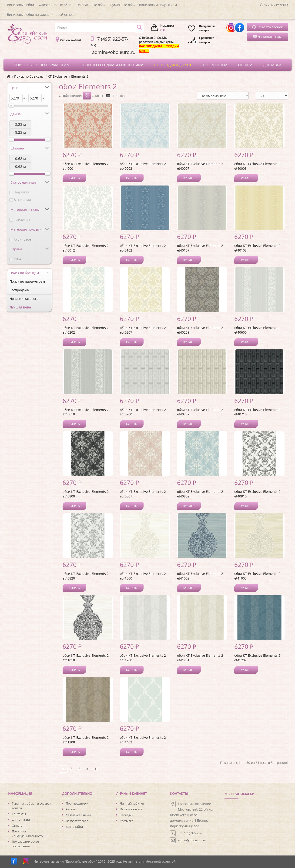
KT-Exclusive (57, 76)
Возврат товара (77, 821)
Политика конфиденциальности (28, 834)
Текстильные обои (91, 5)
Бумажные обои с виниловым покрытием (144, 5)
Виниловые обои (20, 5)
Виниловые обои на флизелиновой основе (41, 15)
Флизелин (22, 220)
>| (97, 769)
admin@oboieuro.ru (192, 840)
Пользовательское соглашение (25, 844)
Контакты (19, 814)
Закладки (127, 815)
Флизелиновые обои (55, 5)
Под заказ (22, 192)
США (17, 259)
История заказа (131, 809)
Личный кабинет (132, 803)
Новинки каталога (24, 299)
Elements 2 (80, 76)
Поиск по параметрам (27, 281)
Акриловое (22, 239)
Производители (77, 803)
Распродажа (19, 290)
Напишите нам (267, 37)
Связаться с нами (78, 815)
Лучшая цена (20, 307)
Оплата (17, 825)
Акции (70, 809)
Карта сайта (74, 827)
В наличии (22, 200)
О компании (21, 820)
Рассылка (127, 821)
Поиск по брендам (29, 76)
